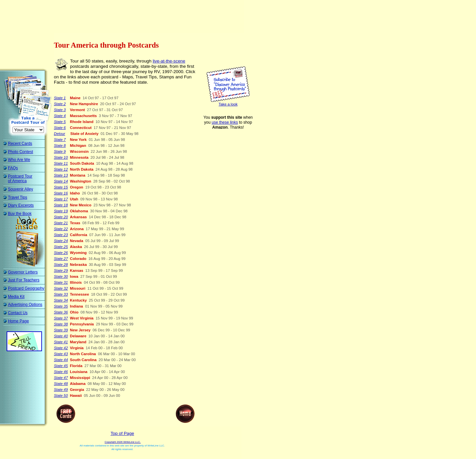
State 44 (61, 360)
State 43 (61, 354)
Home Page (18, 321)
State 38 (61, 324)
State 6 (60, 128)
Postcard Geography (26, 288)
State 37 (61, 318)
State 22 (61, 229)
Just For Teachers (24, 280)
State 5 (60, 122)
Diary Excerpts (21, 205)
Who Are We (19, 160)
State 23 (61, 235)
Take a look (228, 104)
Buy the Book (20, 214)
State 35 (61, 306)
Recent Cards (20, 144)
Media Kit (16, 297)
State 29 (61, 271)
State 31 (61, 282)
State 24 (61, 241)
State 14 (61, 181)
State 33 (61, 294)
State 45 (61, 366)
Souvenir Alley (20, 189)
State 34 (61, 300)
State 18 (61, 205)
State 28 (61, 265)
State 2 (60, 104)
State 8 (60, 146)
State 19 (61, 211)
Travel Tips (18, 197)
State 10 (61, 157)
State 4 (60, 116)
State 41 (61, 342)
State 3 (60, 110)
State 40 (61, 336)
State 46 (61, 372)
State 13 (61, 175)
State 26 (61, 253)
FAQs (13, 168)
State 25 (61, 247)
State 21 (61, 223)
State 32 (61, 288)
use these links (225, 122)
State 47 (61, 378)
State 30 (61, 276)
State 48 (61, 384)
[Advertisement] (124, 18)
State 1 (60, 98)
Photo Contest (20, 152)
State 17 (61, 199)
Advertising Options (25, 305)
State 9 (60, 151)
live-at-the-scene (169, 61)
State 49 (61, 390)
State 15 (61, 187)
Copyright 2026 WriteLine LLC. (122, 442)
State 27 (61, 259)
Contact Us (18, 313)
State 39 (61, 330)
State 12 (61, 169)
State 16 (61, 193)
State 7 (60, 140)
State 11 (61, 163)
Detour (59, 134)
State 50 (61, 396)
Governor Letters (23, 272)
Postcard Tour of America (20, 179)
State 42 (61, 348)
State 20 (61, 217)
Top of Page (122, 433)
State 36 (61, 312)
